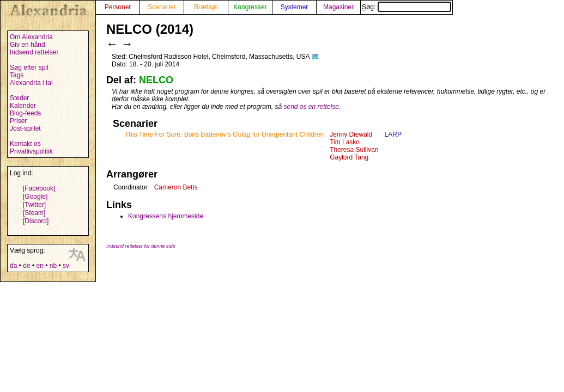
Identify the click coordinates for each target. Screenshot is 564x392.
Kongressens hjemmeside (166, 216)
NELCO (156, 80)
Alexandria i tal (31, 83)
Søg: (407, 7)
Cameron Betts (176, 187)
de (26, 266)
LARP (393, 134)
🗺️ (315, 57)
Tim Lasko (345, 142)
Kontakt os (25, 144)
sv (66, 266)
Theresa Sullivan (354, 150)
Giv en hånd (28, 45)
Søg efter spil (29, 68)
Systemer (295, 7)
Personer (118, 7)
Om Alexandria (31, 37)
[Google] (35, 197)
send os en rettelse (311, 107)
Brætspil (206, 7)
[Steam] (34, 213)
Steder (19, 98)
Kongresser (250, 7)
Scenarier (162, 7)
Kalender (23, 106)
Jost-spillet (25, 128)
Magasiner (338, 7)
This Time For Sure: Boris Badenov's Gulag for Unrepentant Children (224, 134)
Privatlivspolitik (31, 151)
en (40, 266)
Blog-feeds (25, 113)
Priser (18, 121)
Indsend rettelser (34, 52)
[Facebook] (39, 188)
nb (53, 266)
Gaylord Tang (349, 157)
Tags (17, 75)
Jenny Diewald (351, 134)
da (13, 266)
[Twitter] (34, 205)
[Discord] (36, 221)
